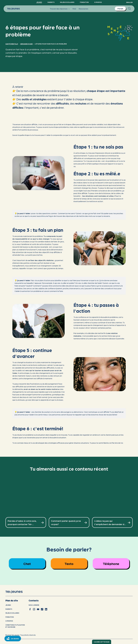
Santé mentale (12, 44)
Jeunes (39, 2)
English (129, 2)
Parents (51, 2)
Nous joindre (34, 605)
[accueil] (17, 592)
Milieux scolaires (67, 2)
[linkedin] (46, 609)
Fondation (84, 2)
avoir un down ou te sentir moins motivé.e (41, 389)
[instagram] (34, 609)
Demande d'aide (26, 44)
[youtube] (38, 609)
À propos (98, 2)
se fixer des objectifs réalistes (41, 260)
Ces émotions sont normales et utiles (98, 196)
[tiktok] (42, 609)
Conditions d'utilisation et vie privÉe (15, 626)
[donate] (13, 639)
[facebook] (30, 609)
